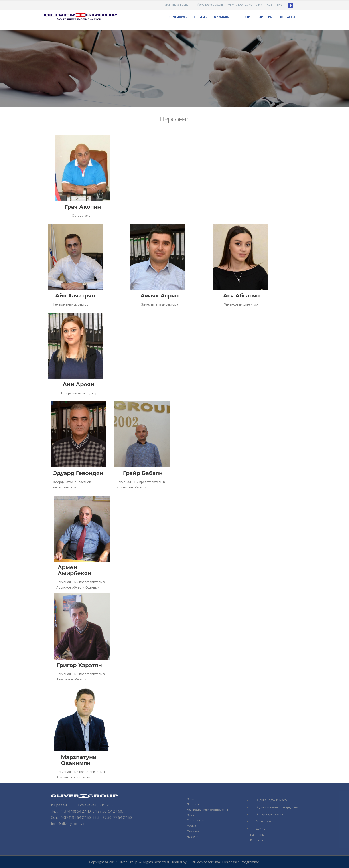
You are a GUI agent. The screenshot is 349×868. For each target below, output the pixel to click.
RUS (270, 5)
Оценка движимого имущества (277, 807)
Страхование (196, 820)
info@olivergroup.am (209, 5)
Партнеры (265, 17)
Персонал (194, 804)
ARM (259, 5)
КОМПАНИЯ (177, 17)
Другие (260, 829)
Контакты (287, 17)
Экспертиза (264, 821)
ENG (280, 5)
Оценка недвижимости (272, 800)
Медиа (191, 826)
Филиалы (222, 17)
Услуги (199, 17)
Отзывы (192, 815)
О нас (191, 799)
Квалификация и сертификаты (207, 810)
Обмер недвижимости (271, 814)
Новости (243, 17)
